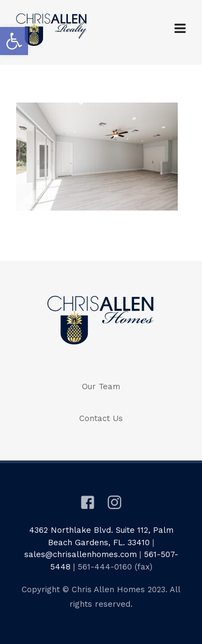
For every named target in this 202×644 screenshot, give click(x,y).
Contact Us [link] (101, 418)
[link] (14, 41)
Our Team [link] (101, 387)
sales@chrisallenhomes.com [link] (81, 554)
